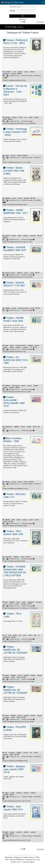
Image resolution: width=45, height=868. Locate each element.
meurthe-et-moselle (23, 308)
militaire (32, 72)
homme (20, 27)
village (18, 677)
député (7, 793)
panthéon (26, 793)
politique (14, 74)
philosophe (6, 74)
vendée (13, 677)
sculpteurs (18, 347)
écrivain (39, 236)
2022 (32, 482)
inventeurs (39, 602)
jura (26, 117)
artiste (6, 346)
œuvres (35, 427)
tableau (12, 755)
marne (5, 604)
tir (39, 635)
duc (31, 753)
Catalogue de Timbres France (13, 2)
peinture (5, 755)
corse (15, 72)
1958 (14, 637)
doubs (18, 602)
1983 (34, 198)
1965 (29, 557)
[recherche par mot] (22, 7)
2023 (26, 156)
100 (42, 22)
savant (5, 119)
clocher (7, 675)
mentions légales (29, 862)
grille (13, 520)
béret (6, 602)
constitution (8, 72)
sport (35, 635)
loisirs (30, 635)
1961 (38, 273)
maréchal (26, 675)
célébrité (19, 753)
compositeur (8, 557)
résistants (12, 388)
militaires (36, 386)
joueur (25, 635)
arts (6, 753)
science (17, 604)
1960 (12, 522)
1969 (18, 755)
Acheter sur (15, 76)
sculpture (25, 347)
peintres (5, 347)
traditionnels (7, 637)
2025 (20, 74)
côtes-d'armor (16, 386)
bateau (12, 346)
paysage (40, 675)
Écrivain (26, 482)
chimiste (14, 117)
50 (40, 22)
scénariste (33, 236)
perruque (25, 520)
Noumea (13, 156)
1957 (31, 604)
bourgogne (12, 753)
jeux (20, 635)
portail (31, 520)
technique (24, 604)
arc (6, 635)
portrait (36, 117)
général (20, 72)
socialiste (6, 795)
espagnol (7, 236)
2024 (11, 119)
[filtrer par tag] (22, 11)
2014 (13, 795)
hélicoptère (31, 602)
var (31, 347)
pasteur (31, 117)
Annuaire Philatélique (17, 860)
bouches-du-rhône (10, 273)
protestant (27, 198)
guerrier (23, 386)
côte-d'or (26, 753)
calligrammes (8, 427)
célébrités (7, 198)
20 (38, 22)
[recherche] (22, 16)
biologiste (7, 117)
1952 (24, 677)
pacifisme (19, 793)
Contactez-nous (31, 860)
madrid (19, 236)
